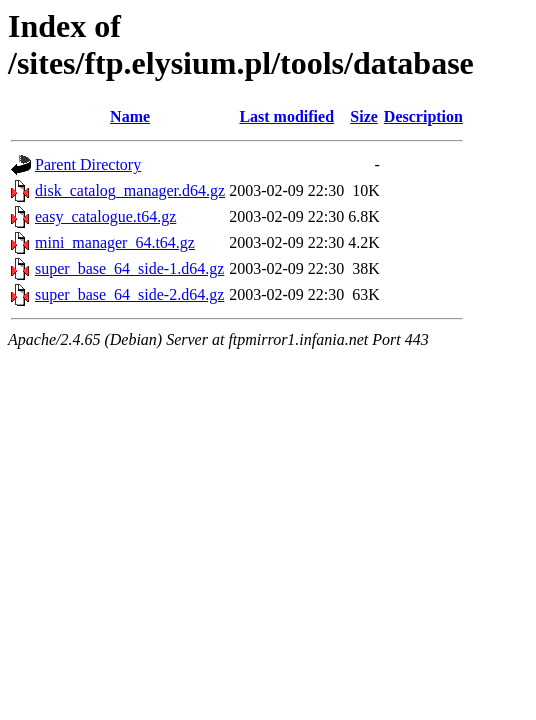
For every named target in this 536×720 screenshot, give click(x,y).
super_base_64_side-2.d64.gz (129, 294)
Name (130, 116)
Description (423, 116)
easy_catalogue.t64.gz (105, 216)
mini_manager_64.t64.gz (115, 242)
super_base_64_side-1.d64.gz (129, 268)
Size (364, 116)
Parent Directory (88, 164)
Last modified (286, 116)
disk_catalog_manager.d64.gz (130, 190)
